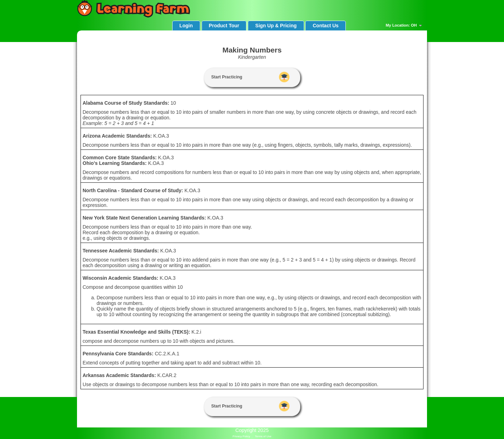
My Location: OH (405, 26)
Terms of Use (263, 436)
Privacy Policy (241, 436)
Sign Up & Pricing (276, 26)
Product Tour (224, 26)
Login (186, 26)
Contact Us (325, 26)
